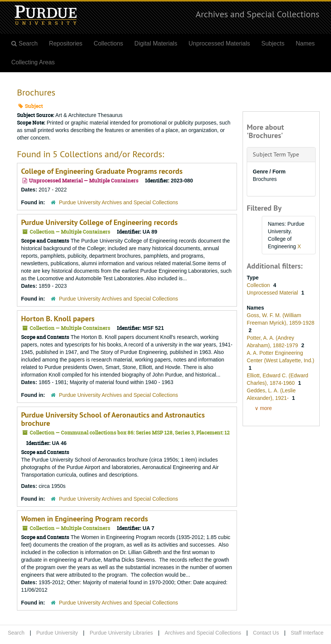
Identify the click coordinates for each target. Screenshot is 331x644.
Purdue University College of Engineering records (99, 222)
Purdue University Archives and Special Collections (119, 202)
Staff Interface (307, 633)
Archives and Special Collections (257, 14)
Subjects (273, 43)
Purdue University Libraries (121, 633)
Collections (108, 43)
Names (305, 43)
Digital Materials (156, 43)
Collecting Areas (33, 62)
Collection (259, 285)
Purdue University (57, 633)
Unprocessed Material (273, 293)
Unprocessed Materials (219, 43)
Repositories (66, 43)
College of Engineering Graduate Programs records (102, 171)
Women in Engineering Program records (84, 519)
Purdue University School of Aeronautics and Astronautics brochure (113, 419)
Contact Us (266, 633)
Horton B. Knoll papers (58, 319)
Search (16, 633)
